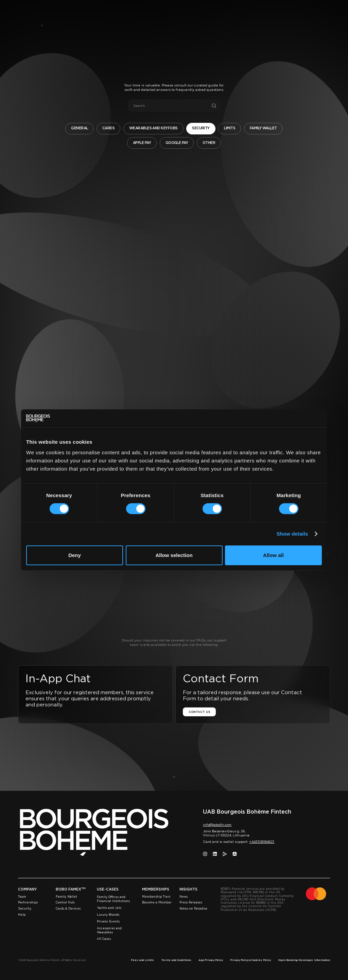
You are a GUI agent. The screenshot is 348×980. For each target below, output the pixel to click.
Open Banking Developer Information (304, 960)
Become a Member (157, 902)
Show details (292, 534)
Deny (75, 555)
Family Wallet (66, 897)
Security (25, 909)
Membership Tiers (156, 897)
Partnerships (28, 902)
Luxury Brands (108, 915)
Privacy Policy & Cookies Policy (250, 960)
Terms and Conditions (176, 960)
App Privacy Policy (211, 960)
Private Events (108, 921)
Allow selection (174, 555)
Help (22, 915)
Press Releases (191, 902)
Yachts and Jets (109, 908)
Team (22, 897)
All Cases (104, 939)
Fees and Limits (142, 960)
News (184, 897)
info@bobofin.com (217, 825)
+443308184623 (262, 842)
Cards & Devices (68, 909)
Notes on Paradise (193, 909)
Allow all (273, 555)
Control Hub (65, 902)
